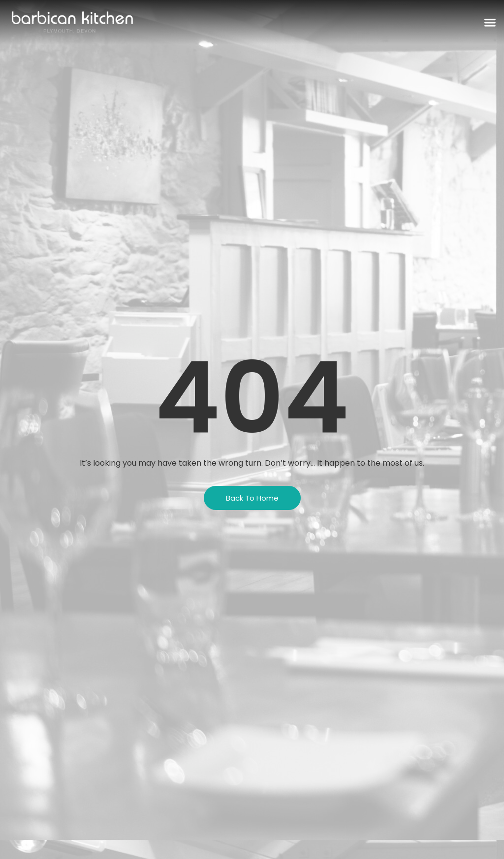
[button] (490, 22)
